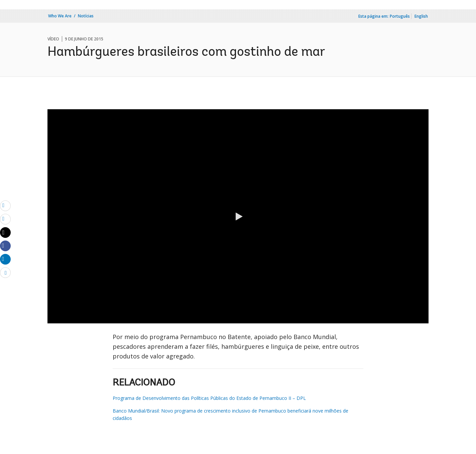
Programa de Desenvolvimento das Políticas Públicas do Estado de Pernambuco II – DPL (209, 398)
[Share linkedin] (5, 259)
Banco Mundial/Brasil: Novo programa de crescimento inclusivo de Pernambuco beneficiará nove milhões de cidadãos (230, 414)
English (421, 16)
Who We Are (60, 16)
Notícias (86, 16)
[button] (238, 216)
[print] (5, 219)
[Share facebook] (5, 246)
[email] (5, 205)
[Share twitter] (5, 233)
